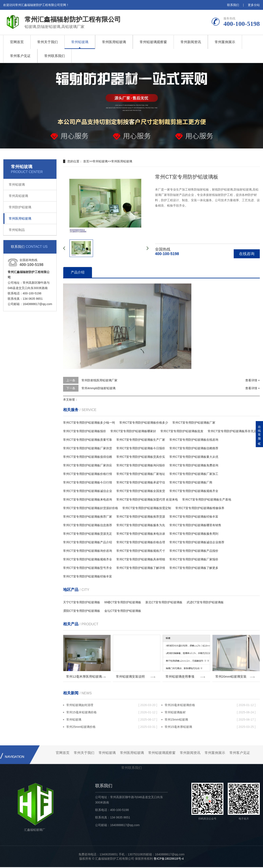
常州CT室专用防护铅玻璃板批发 (182, 431)
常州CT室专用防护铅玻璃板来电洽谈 (141, 534)
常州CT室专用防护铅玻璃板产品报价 (194, 551)
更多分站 (254, 5)
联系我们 (233, 5)
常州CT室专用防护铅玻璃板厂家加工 (194, 474)
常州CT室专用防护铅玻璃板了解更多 (194, 568)
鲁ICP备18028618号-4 (169, 859)
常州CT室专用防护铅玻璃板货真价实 (141, 457)
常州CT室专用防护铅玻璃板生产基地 (207, 499)
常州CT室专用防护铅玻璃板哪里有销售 (195, 525)
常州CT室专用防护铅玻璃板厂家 (194, 423)
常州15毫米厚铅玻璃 (210, 728)
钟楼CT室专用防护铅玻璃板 (123, 602)
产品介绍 (78, 272)
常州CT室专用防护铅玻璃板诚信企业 (88, 491)
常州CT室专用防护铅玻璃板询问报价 (141, 465)
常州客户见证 (20, 56)
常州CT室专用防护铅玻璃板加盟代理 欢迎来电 (147, 499)
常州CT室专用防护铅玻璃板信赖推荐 (194, 448)
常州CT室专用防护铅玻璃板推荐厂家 (88, 517)
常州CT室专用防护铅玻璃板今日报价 (141, 448)
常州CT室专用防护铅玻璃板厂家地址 (141, 474)
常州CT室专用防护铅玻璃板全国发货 (141, 491)
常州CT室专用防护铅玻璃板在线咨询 (194, 440)
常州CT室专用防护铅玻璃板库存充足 (232, 431)
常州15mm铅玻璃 (210, 720)
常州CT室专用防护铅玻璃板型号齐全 (88, 568)
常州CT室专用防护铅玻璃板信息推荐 (88, 525)
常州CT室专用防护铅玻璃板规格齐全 (194, 491)
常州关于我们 (47, 42)
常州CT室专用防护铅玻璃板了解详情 (141, 568)
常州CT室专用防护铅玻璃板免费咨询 (194, 465)
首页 (86, 161)
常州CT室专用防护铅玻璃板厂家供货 (88, 448)
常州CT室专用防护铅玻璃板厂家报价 (194, 559)
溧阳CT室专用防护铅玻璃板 (82, 611)
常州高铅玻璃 (18, 196)
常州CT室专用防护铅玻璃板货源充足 (88, 534)
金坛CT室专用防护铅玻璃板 (123, 611)
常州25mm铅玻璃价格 (112, 728)
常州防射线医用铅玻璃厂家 (99, 380)
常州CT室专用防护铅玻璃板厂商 (191, 482)
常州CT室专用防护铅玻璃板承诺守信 (141, 482)
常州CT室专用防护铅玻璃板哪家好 (133, 431)
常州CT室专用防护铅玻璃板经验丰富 (194, 517)
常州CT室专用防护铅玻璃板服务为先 (141, 525)
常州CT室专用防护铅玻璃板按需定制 (147, 508)
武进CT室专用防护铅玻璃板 (205, 602)
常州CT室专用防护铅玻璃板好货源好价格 (91, 508)
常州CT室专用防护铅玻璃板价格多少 (144, 423)
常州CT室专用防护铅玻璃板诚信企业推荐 (197, 542)
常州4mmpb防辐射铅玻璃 (98, 388)
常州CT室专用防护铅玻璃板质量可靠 (88, 440)
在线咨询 (247, 254)
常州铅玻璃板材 (210, 713)
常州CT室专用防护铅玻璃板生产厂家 (141, 440)
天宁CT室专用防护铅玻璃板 (82, 602)
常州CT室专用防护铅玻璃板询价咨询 (88, 551)
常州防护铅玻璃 (20, 207)
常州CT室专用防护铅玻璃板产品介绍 (88, 542)
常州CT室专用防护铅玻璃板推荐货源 (141, 517)
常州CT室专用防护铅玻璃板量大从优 (194, 457)
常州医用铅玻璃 (114, 42)
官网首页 (17, 42)
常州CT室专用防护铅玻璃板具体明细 (141, 559)
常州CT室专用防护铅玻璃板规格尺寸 (141, 551)
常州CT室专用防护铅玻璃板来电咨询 (88, 499)
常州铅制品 (17, 230)
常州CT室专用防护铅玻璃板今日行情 (88, 482)
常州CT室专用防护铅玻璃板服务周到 (194, 534)
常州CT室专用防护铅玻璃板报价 (85, 431)
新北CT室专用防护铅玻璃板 (164, 602)
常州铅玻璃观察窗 (153, 42)
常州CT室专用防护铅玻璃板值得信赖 (88, 457)
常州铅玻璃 (80, 42)
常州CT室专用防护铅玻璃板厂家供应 (88, 465)
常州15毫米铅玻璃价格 (112, 713)
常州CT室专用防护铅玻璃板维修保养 (200, 508)
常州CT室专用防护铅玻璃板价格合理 (141, 542)
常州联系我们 (55, 56)
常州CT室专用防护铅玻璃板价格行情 (88, 474)
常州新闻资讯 (191, 42)
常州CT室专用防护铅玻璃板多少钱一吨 (89, 423)
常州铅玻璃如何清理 (112, 706)
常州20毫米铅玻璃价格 (210, 706)
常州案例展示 (225, 42)
